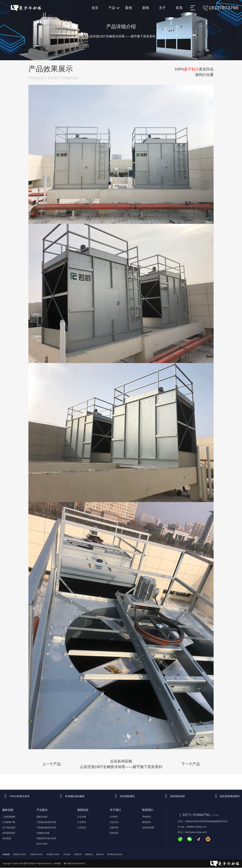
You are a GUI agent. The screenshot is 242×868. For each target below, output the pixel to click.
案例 (129, 8)
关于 (162, 8)
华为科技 (67, 854)
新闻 (146, 8)
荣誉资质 (114, 833)
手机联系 (146, 817)
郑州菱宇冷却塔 (53, 854)
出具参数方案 (9, 822)
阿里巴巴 (78, 854)
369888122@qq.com (196, 827)
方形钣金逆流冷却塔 (46, 822)
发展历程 (114, 828)
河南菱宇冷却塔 (36, 854)
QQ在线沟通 (148, 828)
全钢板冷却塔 (43, 833)
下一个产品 (191, 764)
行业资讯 (82, 822)
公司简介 (114, 817)
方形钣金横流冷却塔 (46, 828)
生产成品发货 (9, 828)
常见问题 (82, 817)
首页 (95, 8)
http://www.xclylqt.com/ (196, 832)
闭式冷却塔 (42, 844)
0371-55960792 (194, 815)
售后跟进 (7, 838)
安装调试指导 (9, 833)
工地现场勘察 (9, 817)
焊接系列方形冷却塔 (46, 838)
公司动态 (82, 828)
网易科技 (89, 854)
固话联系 (146, 822)
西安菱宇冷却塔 (20, 854)
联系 (179, 8)
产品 (114, 8)
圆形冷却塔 (42, 817)
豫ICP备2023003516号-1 (75, 863)
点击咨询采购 (121, 764)
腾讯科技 (100, 854)
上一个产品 (52, 764)
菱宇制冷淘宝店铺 (115, 854)
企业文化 (114, 822)
